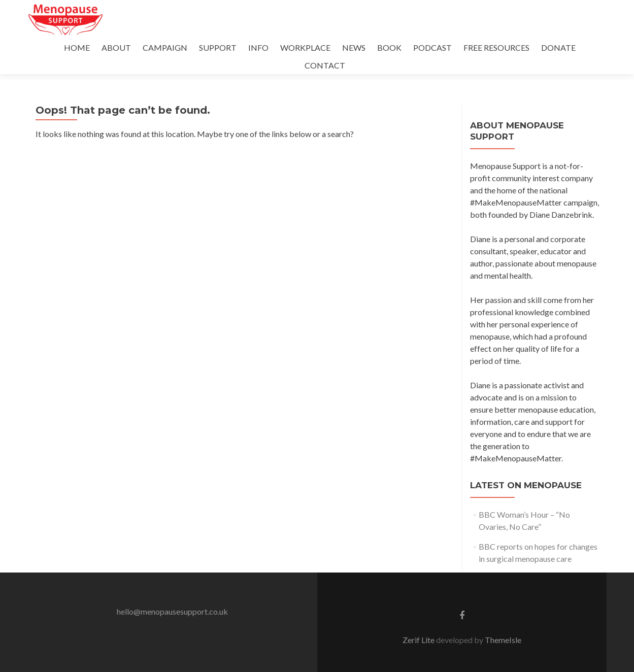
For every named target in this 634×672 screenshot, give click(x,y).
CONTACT (325, 65)
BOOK (389, 47)
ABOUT (116, 47)
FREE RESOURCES (496, 47)
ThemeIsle (503, 640)
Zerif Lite (419, 640)
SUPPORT (218, 47)
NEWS (354, 47)
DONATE (558, 47)
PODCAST (432, 47)
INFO (258, 47)
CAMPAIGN (165, 47)
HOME (77, 47)
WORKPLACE (305, 47)
